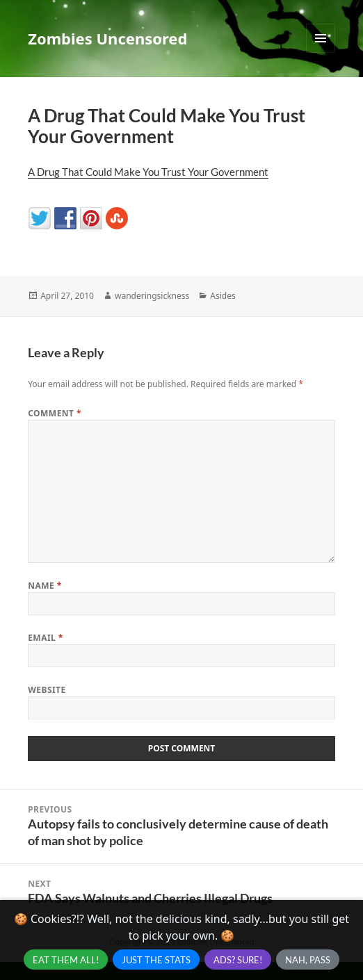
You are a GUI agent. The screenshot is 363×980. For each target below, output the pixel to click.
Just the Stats (156, 960)
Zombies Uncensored (107, 38)
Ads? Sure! (238, 960)
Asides (223, 296)
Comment (55, 413)
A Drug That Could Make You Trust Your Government (148, 172)
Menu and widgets (321, 52)
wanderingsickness (152, 296)
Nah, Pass (308, 960)
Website (47, 690)
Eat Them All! (66, 960)
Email (46, 638)
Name (45, 586)
